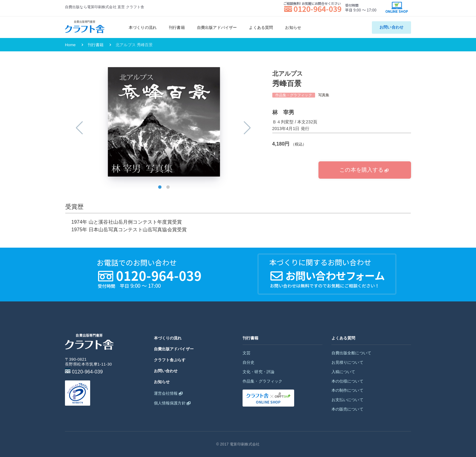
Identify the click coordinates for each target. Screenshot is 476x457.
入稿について (343, 372)
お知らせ (293, 27)
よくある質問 (261, 27)
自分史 (248, 362)
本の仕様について (347, 381)
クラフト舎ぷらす (170, 360)
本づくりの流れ (143, 27)
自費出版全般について (352, 353)
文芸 (246, 353)
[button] (160, 187)
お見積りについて (347, 362)
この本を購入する (361, 170)
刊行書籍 (177, 27)
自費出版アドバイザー (217, 27)
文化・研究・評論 (258, 372)
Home (70, 45)
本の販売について (347, 409)
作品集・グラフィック (263, 381)
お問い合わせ (391, 27)
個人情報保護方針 (170, 403)
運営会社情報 (166, 393)
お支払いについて (347, 400)
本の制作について (347, 390)
